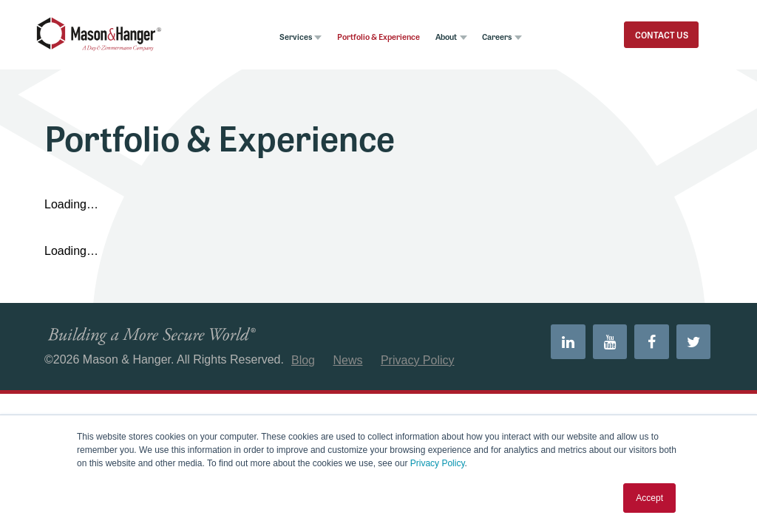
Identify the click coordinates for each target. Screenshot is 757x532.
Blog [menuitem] (303, 371)
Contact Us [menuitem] (644, 41)
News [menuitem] (347, 371)
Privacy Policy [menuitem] (418, 371)
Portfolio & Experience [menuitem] (356, 42)
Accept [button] (649, 498)
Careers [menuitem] (493, 42)
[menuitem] (553, 355)
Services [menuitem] (261, 42)
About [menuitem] (434, 42)
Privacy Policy (438, 463)
